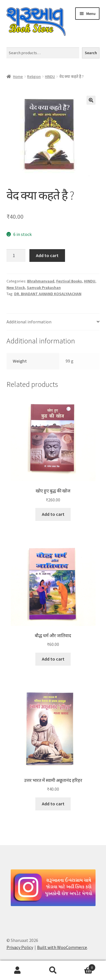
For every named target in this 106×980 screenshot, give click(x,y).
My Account (18, 970)
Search (91, 53)
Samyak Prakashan (44, 288)
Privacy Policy (20, 947)
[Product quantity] (16, 256)
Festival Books (69, 281)
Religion (34, 76)
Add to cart (47, 255)
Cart (83, 966)
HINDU (50, 76)
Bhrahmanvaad (41, 281)
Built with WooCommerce (62, 947)
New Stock (16, 288)
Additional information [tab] (29, 322)
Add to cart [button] (53, 514)
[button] (91, 100)
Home (18, 76)
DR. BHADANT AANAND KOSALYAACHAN (48, 294)
